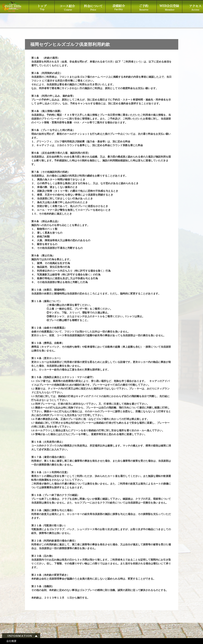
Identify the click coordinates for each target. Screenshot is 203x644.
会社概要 (11, 641)
